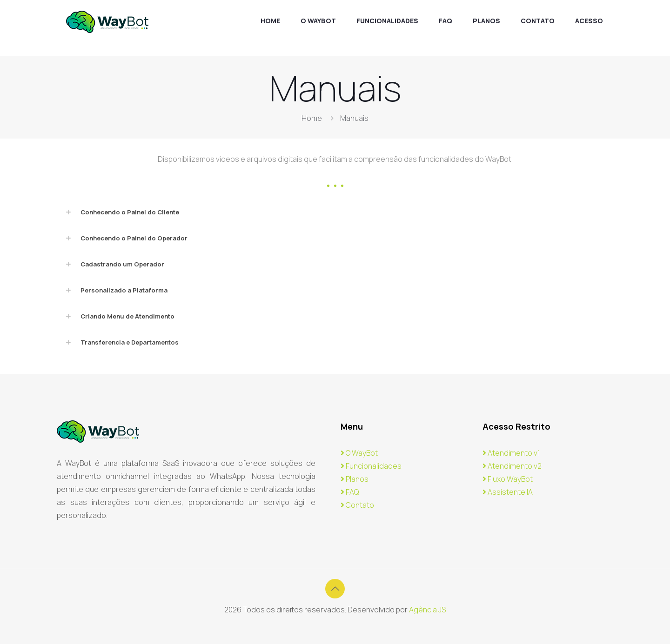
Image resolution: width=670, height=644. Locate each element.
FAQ (350, 492)
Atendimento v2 (512, 466)
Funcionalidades (371, 466)
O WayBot (359, 453)
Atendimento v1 (511, 453)
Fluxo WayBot (508, 479)
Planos (355, 479)
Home (312, 118)
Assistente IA (508, 492)
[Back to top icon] (335, 589)
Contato (357, 505)
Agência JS (427, 610)
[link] (335, 212)
